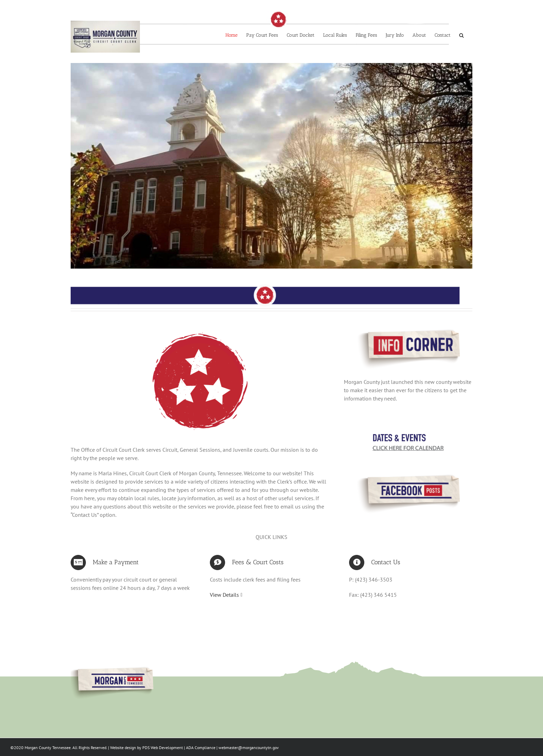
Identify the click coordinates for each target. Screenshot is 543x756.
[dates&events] (408, 438)
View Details (224, 595)
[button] (461, 35)
